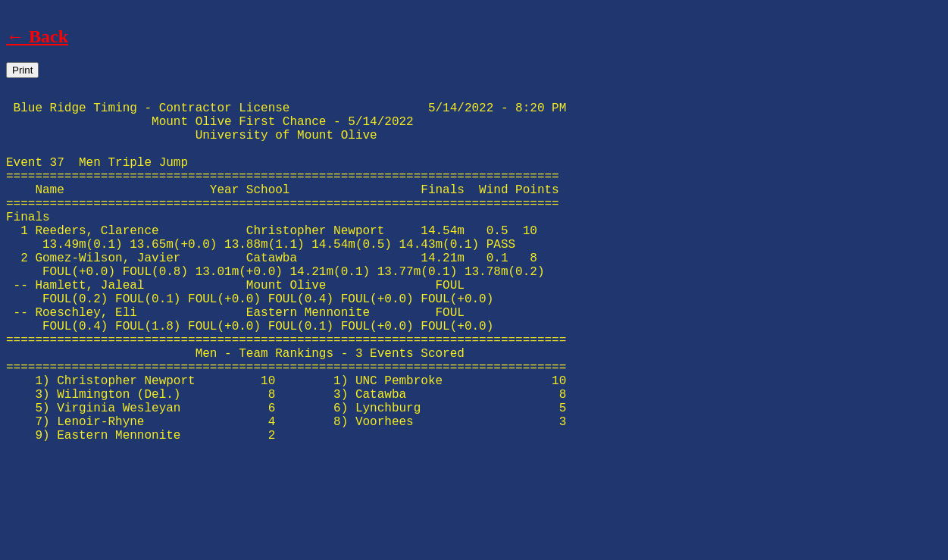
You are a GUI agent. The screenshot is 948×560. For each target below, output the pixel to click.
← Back (37, 36)
